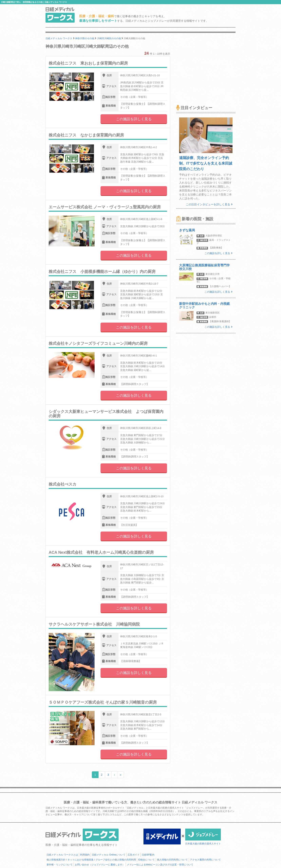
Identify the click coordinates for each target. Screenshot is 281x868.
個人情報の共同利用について (172, 860)
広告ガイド (134, 855)
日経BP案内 (148, 855)
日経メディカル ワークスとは (62, 855)
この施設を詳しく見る (134, 119)
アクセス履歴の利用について (205, 860)
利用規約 (85, 855)
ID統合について (146, 860)
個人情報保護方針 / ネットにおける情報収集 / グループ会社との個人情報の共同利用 (91, 860)
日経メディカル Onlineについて (109, 855)
